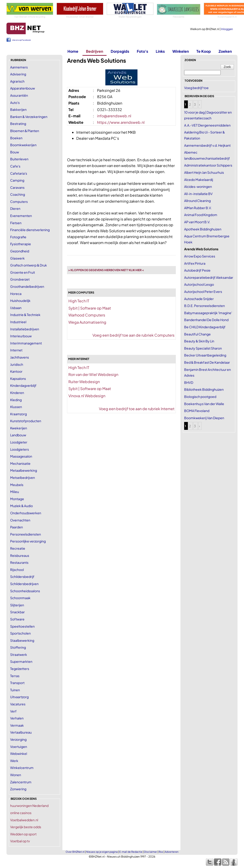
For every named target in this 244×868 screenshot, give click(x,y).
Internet (16, 350)
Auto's (15, 102)
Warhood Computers (87, 315)
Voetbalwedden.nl (24, 820)
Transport (17, 683)
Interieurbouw (21, 336)
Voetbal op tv (20, 841)
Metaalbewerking (24, 470)
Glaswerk (17, 258)
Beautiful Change (197, 334)
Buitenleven (19, 159)
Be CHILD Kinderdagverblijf (205, 327)
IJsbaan (16, 308)
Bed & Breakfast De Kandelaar (207, 362)
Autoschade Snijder (199, 299)
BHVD (189, 382)
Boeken (16, 138)
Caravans (17, 187)
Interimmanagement (26, 343)
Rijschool (17, 570)
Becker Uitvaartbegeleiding (205, 355)
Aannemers (19, 67)
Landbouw (18, 435)
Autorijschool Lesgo (199, 284)
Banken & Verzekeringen (29, 117)
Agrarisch (17, 81)
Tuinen (15, 690)
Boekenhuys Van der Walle (204, 404)
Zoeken (225, 51)
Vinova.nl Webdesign (87, 396)
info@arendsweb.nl (114, 116)
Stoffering (18, 647)
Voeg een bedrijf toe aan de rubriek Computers (133, 335)
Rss (161, 852)
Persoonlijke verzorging (28, 541)
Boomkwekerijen (23, 145)
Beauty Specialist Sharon (203, 348)
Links (160, 51)
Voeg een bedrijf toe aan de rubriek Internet (137, 409)
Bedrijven (95, 51)
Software (17, 619)
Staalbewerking (22, 640)
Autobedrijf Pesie (197, 270)
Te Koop (204, 51)
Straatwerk (19, 654)
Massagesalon (21, 456)
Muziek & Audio (21, 506)
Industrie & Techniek (25, 315)
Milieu (15, 492)
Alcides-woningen (198, 186)
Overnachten (20, 520)
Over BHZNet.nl (75, 852)
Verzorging (18, 739)
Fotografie (18, 237)
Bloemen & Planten (25, 131)
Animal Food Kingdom (201, 215)
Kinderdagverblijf (23, 385)
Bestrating (18, 124)
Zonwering (18, 789)
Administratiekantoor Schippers (208, 165)
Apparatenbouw (23, 88)
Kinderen (17, 393)
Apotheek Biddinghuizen (203, 229)
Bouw (15, 152)
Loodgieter (19, 442)
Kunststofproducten (26, 421)
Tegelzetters (20, 669)
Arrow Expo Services (200, 256)
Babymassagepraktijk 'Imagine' (208, 313)
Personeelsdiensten (26, 534)
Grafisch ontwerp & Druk (29, 265)
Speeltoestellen (22, 626)
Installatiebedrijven (25, 329)
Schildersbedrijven (24, 584)
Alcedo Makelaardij (199, 180)
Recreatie (18, 548)
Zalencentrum (21, 782)
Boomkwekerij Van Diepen (204, 418)
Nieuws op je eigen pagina (102, 852)
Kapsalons (18, 378)
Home (73, 51)
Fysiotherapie (21, 244)
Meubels (17, 485)
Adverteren (172, 852)
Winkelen (181, 51)
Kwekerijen (19, 428)
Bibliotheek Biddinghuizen (204, 389)
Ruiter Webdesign (84, 382)
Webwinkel (19, 753)
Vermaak (17, 725)
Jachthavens (20, 357)
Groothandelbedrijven (27, 286)
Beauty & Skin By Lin (199, 341)
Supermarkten (21, 661)
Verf (13, 711)
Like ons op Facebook (21, 40)
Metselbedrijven (23, 477)
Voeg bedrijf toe (196, 88)
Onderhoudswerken (26, 513)
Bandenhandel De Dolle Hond (206, 320)
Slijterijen (17, 605)
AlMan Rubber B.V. (198, 208)
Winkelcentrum (22, 768)
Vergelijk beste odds (26, 827)
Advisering (18, 74)
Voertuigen (19, 747)
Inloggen (227, 29)
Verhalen (17, 718)
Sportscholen (20, 633)
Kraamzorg (18, 414)
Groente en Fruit (23, 272)
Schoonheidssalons (25, 591)
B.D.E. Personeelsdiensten (204, 306)
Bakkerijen (18, 109)
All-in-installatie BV (198, 194)
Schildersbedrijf (22, 577)
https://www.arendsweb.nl (121, 122)
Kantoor (16, 371)
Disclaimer (151, 852)
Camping (17, 180)
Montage (17, 499)
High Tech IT (79, 301)
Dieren (15, 208)
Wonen (16, 775)
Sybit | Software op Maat (90, 308)
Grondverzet (20, 279)
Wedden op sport (23, 834)
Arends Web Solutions (201, 249)
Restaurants (19, 562)
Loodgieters (20, 449)
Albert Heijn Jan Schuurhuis (204, 172)
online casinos (21, 813)
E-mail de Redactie (131, 852)
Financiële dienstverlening (30, 230)
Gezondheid (20, 251)
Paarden (17, 527)
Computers (19, 201)
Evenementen (21, 216)
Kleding (16, 400)
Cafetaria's (19, 173)
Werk (14, 761)
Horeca (16, 294)
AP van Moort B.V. (197, 222)
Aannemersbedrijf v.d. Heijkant (207, 145)
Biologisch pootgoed (200, 397)
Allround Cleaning (197, 201)
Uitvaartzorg (19, 697)
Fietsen (16, 223)
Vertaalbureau (21, 732)
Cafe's (15, 166)
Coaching (18, 194)
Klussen (16, 407)
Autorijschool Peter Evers (203, 291)
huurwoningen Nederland (29, 806)
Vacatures (18, 704)
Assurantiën (19, 95)
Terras (15, 676)
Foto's (142, 51)
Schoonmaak (20, 598)
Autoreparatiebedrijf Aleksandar (209, 277)
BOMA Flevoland (197, 411)
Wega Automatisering (87, 322)
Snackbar (17, 612)
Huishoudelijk (20, 301)
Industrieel (18, 322)
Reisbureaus (20, 555)
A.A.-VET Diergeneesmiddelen (207, 125)
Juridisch (17, 364)
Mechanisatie (20, 463)
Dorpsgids (120, 51)
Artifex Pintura (195, 263)
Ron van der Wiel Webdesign (93, 374)
